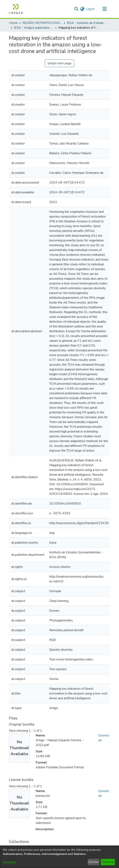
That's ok (108, 862)
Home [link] (13, 23)
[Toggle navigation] (105, 9)
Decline (93, 862)
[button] (16, 9)
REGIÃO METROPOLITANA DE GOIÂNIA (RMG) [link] (42, 23)
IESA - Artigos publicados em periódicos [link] (34, 28)
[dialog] (59, 857)
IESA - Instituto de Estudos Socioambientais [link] (87, 23)
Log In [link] (91, 9)
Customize (9, 862)
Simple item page (59, 63)
